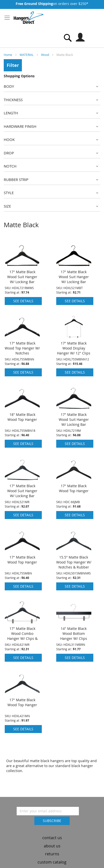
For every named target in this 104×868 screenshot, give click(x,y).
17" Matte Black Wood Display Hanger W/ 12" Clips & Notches (74, 343)
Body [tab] (9, 86)
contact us (52, 830)
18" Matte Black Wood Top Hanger (22, 410)
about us (52, 838)
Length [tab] (11, 113)
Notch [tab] (10, 166)
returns (52, 847)
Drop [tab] (9, 153)
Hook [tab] (9, 139)
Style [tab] (9, 193)
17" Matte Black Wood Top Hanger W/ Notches (22, 341)
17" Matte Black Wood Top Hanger (74, 481)
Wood (45, 55)
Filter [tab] (13, 65)
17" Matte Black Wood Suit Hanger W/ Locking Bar (22, 270)
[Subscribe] (52, 813)
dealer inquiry (52, 863)
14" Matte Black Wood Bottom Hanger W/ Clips (74, 626)
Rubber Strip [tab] (16, 179)
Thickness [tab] (13, 100)
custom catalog (52, 855)
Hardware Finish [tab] (20, 126)
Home (8, 55)
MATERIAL (27, 55)
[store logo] (29, 18)
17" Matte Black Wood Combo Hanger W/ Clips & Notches (22, 629)
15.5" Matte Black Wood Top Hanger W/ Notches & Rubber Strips (74, 557)
